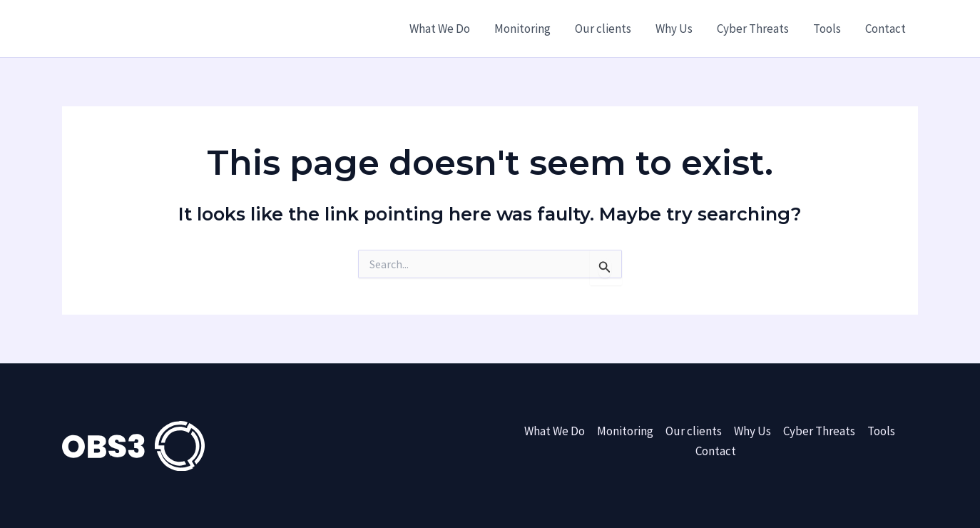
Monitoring (522, 29)
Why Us (674, 29)
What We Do (440, 29)
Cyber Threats (753, 29)
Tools (827, 29)
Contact (885, 29)
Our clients (603, 29)
